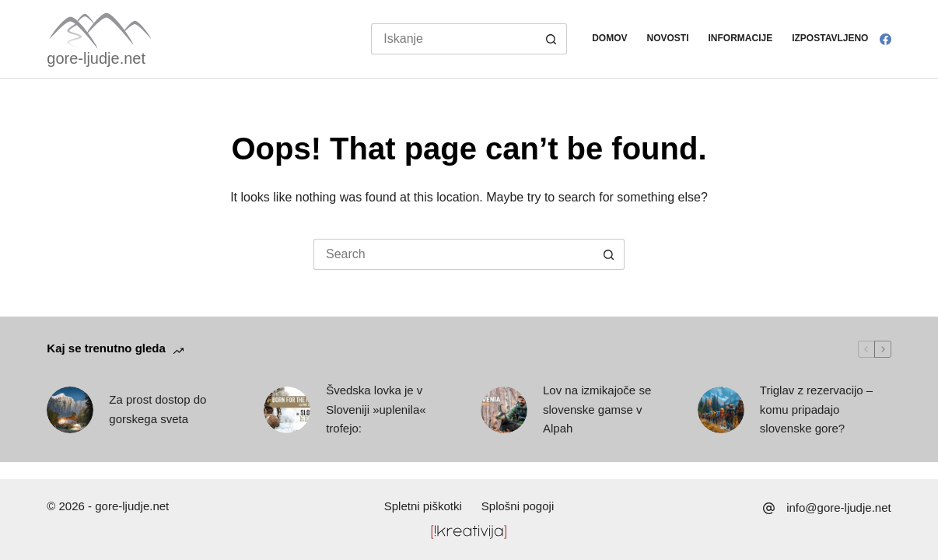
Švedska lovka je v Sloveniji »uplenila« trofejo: (376, 409)
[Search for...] (453, 39)
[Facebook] (885, 39)
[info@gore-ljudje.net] (769, 508)
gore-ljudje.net (96, 58)
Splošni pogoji (518, 506)
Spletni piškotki (423, 506)
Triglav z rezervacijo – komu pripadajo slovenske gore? (816, 409)
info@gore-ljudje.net (838, 507)
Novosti (668, 38)
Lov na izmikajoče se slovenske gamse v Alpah (597, 409)
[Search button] (551, 39)
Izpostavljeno (830, 38)
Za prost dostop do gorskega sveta (157, 409)
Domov (609, 38)
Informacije (741, 38)
